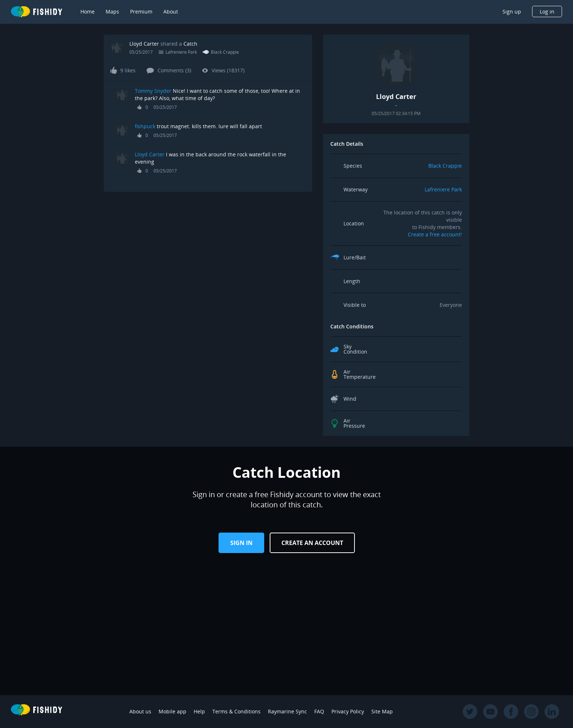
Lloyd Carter (144, 44)
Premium (141, 12)
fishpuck (145, 126)
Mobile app (172, 711)
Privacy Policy (348, 711)
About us (140, 711)
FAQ (319, 711)
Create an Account (312, 543)
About (171, 12)
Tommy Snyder (153, 91)
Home (88, 12)
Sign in (241, 543)
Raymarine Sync (287, 711)
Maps (112, 12)
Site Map (382, 711)
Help (199, 711)
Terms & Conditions (236, 711)
